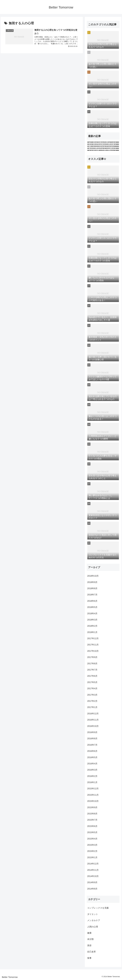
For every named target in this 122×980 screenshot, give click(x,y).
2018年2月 (92, 626)
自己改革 (91, 952)
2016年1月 (92, 782)
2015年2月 (92, 851)
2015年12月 (93, 789)
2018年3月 (92, 620)
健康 (89, 933)
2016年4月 (92, 764)
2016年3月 (92, 770)
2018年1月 (92, 632)
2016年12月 (93, 714)
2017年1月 (92, 707)
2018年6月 (92, 601)
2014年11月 (93, 870)
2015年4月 (92, 839)
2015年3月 (92, 845)
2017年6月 (92, 676)
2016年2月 (92, 776)
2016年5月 (92, 757)
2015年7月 (92, 820)
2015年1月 (92, 857)
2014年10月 (93, 876)
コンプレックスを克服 (98, 908)
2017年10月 (93, 651)
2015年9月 (92, 807)
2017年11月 (93, 645)
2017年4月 (92, 689)
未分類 (90, 939)
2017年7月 (92, 670)
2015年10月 (93, 801)
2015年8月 (92, 814)
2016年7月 (92, 745)
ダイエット (93, 914)
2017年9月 (92, 657)
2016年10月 (93, 726)
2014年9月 (92, 882)
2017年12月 (93, 638)
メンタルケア (94, 920)
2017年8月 (92, 664)
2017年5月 (92, 682)
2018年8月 (92, 588)
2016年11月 (93, 720)
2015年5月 (92, 832)
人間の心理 (93, 927)
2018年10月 (93, 576)
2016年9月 (92, 732)
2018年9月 (92, 582)
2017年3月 (92, 695)
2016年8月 (92, 739)
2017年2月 (92, 701)
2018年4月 (92, 614)
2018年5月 (92, 607)
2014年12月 (93, 864)
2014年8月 (92, 889)
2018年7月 (92, 595)
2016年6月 (92, 751)
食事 (89, 958)
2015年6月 (92, 826)
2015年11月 (93, 795)
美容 (89, 945)
